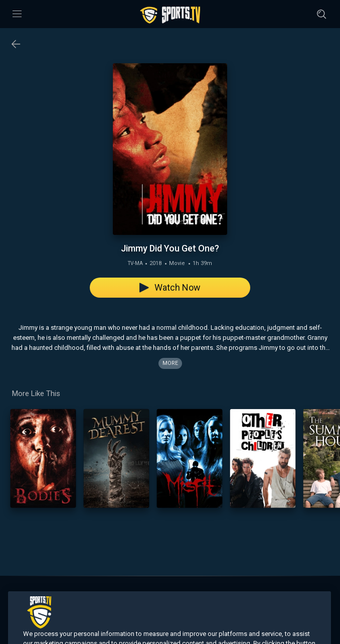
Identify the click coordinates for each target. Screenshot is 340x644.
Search (133, 596)
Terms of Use (223, 596)
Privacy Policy (269, 596)
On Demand (98, 596)
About (158, 596)
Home (18, 596)
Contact (186, 596)
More (170, 363)
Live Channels (54, 596)
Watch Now (170, 287)
